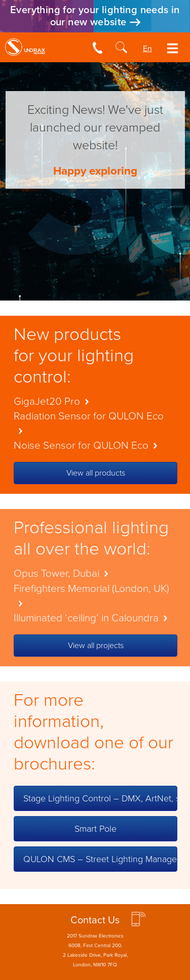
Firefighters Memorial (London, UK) (91, 594)
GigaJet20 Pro (54, 401)
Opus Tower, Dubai (63, 573)
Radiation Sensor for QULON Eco (89, 422)
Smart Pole (96, 829)
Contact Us (95, 920)
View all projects (96, 646)
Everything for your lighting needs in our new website (95, 16)
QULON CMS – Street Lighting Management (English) (100, 859)
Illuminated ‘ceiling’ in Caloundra (93, 618)
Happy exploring (95, 171)
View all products (96, 473)
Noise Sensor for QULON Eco (88, 445)
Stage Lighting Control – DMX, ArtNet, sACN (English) (100, 798)
